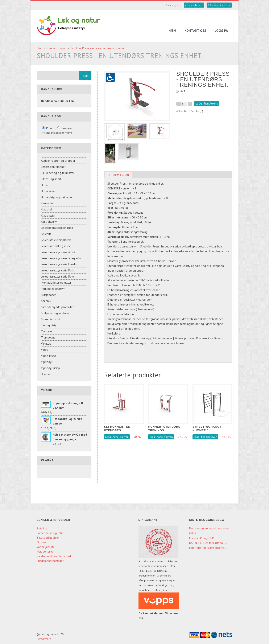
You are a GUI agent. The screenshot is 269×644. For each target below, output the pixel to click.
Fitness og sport (57, 48)
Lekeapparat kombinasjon (57, 228)
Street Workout (50, 319)
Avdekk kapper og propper (58, 161)
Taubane (46, 331)
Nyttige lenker (46, 551)
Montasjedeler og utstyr (56, 283)
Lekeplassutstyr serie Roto (57, 276)
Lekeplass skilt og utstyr (56, 246)
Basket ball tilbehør (53, 167)
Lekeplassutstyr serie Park (57, 270)
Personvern (44, 639)
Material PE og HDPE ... (204, 538)
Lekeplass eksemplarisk (56, 240)
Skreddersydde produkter (57, 307)
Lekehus (46, 234)
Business (65, 128)
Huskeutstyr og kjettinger (57, 197)
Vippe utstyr (49, 356)
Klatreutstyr (48, 216)
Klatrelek (47, 209)
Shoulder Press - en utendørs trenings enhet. (98, 48)
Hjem (172, 30)
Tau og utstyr (49, 325)
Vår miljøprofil (46, 547)
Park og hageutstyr (53, 289)
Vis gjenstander (194, 5)
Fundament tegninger (51, 561)
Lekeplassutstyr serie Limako (59, 264)
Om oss (42, 542)
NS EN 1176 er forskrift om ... (208, 543)
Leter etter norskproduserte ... (208, 548)
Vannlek (46, 344)
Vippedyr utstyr (51, 368)
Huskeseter (48, 191)
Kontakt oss (195, 30)
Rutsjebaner (48, 295)
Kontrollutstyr (49, 222)
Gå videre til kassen (219, 5)
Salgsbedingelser (48, 538)
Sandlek (46, 301)
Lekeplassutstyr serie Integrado (61, 258)
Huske (45, 185)
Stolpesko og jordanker (56, 313)
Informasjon (118, 175)
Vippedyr (47, 362)
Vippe (45, 350)
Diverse (46, 374)
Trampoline (48, 337)
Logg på (221, 30)
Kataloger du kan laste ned (54, 556)
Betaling (42, 528)
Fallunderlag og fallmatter (58, 173)
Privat (48, 128)
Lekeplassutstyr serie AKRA (58, 252)
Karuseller (47, 203)
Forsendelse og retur (50, 533)
